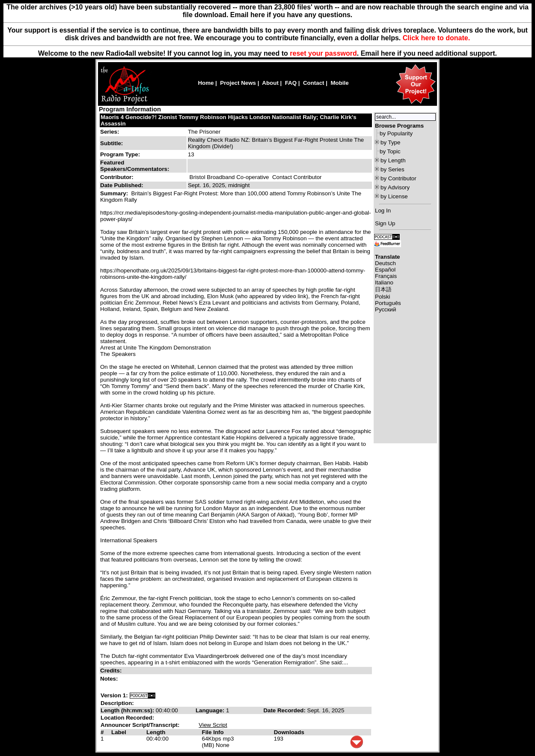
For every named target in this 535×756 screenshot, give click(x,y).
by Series (392, 169)
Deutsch (385, 263)
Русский (385, 309)
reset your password (323, 53)
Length (156, 732)
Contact (314, 83)
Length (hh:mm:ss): (128, 710)
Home (206, 83)
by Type (390, 142)
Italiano (384, 282)
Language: (211, 710)
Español (385, 270)
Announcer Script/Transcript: (140, 725)
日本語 (383, 289)
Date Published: (122, 185)
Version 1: (114, 695)
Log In (383, 211)
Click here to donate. (436, 38)
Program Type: (120, 154)
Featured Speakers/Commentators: (135, 166)
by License (394, 196)
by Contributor (398, 178)
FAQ (291, 83)
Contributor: (117, 177)
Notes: (110, 679)
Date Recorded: (285, 710)
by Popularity (396, 133)
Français (386, 276)
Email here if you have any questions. (291, 15)
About (270, 83)
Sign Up (385, 223)
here (388, 53)
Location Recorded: (127, 718)
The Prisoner (204, 132)
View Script (213, 725)
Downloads (289, 732)
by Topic (390, 151)
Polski (383, 297)
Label (119, 732)
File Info (213, 732)
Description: (117, 703)
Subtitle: (111, 143)
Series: (110, 132)
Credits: (112, 671)
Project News (238, 83)
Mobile (339, 83)
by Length (393, 160)
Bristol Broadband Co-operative (229, 177)
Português (388, 303)
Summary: (115, 193)
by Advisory (395, 187)
